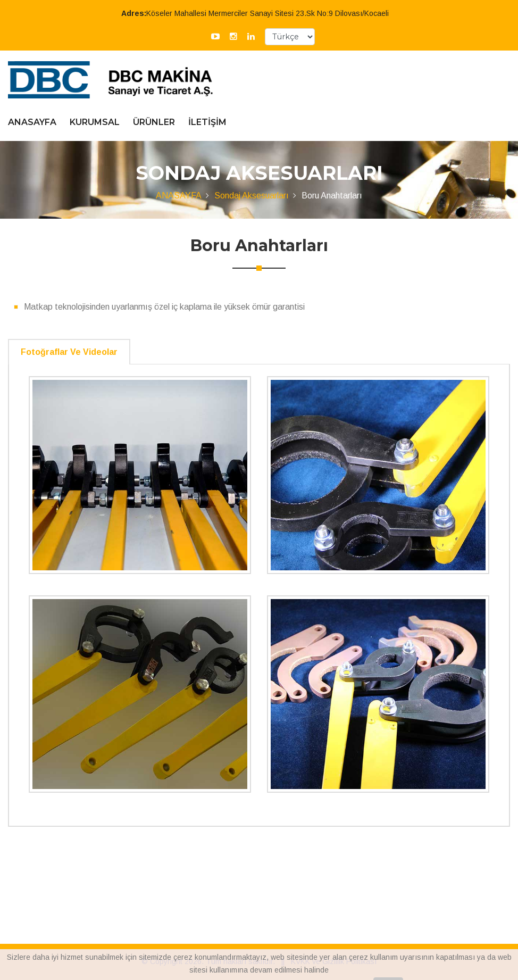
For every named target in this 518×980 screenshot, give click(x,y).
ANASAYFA (32, 122)
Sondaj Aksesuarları (252, 196)
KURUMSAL (95, 122)
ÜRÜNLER (154, 122)
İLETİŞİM (207, 122)
